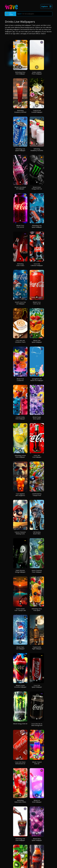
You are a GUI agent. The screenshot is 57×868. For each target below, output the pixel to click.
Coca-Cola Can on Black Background (37, 725)
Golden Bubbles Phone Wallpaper (37, 73)
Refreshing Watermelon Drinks (20, 801)
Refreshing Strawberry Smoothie (37, 150)
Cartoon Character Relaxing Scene (20, 533)
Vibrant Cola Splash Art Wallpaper (20, 188)
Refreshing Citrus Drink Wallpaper (20, 73)
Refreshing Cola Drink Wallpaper (20, 839)
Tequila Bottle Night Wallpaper (37, 648)
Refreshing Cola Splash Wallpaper (20, 150)
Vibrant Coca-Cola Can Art (20, 226)
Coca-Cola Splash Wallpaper (37, 686)
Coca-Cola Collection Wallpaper (37, 265)
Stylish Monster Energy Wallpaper (20, 571)
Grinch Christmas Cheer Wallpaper (37, 571)
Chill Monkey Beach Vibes (37, 533)
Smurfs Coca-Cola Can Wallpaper (20, 303)
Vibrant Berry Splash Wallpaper (37, 839)
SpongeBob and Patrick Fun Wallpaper (37, 380)
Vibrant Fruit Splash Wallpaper (37, 341)
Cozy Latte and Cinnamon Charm (20, 341)
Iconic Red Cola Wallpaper (37, 456)
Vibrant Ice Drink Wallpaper (37, 801)
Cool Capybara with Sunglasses (20, 495)
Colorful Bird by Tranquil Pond (37, 495)
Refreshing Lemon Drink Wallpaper (20, 456)
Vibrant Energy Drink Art (20, 724)
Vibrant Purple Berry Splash (37, 418)
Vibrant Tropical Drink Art (37, 763)
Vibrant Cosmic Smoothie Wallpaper (20, 686)
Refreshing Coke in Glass (20, 265)
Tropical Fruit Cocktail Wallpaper (37, 111)
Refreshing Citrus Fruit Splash (37, 610)
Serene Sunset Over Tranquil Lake (20, 610)
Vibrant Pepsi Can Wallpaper (20, 648)
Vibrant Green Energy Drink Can (37, 188)
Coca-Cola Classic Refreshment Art (20, 763)
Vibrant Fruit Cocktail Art (20, 380)
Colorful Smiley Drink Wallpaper (20, 418)
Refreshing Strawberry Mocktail (20, 111)
